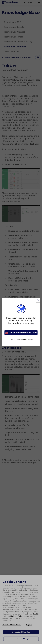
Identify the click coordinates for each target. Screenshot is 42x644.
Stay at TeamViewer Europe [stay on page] (21, 339)
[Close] (38, 300)
